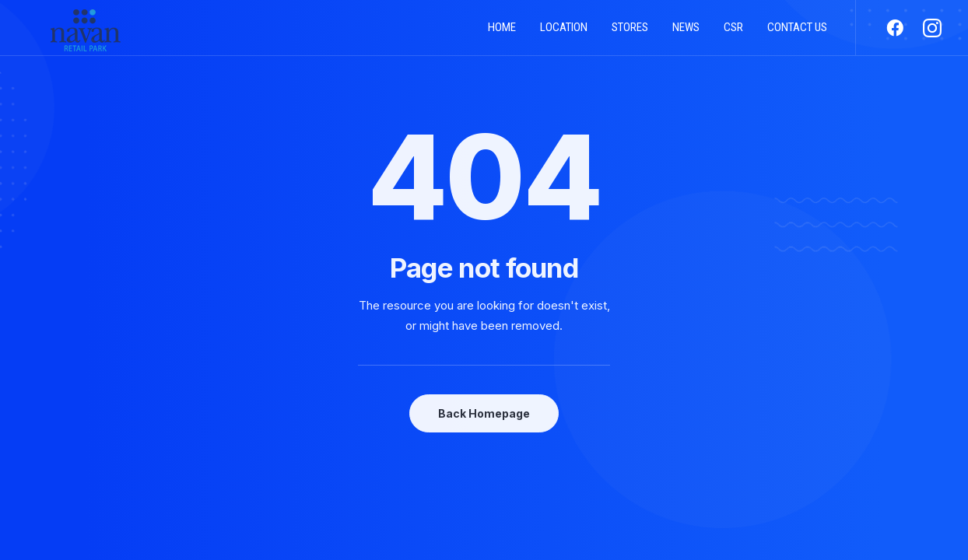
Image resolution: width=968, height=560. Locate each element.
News (686, 33)
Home (502, 33)
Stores (630, 33)
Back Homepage (484, 413)
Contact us (797, 33)
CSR (733, 33)
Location (564, 33)
